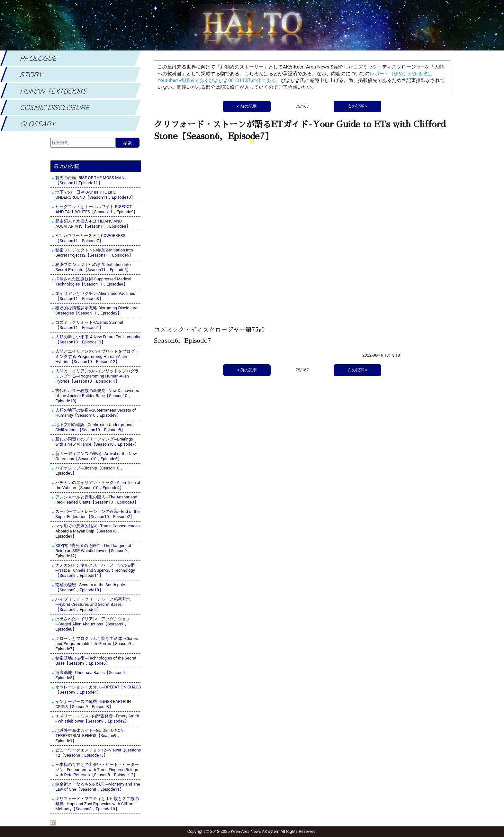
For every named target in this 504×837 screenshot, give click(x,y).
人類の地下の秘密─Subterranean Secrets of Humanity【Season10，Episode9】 (95, 413)
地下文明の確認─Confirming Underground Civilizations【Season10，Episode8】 (94, 427)
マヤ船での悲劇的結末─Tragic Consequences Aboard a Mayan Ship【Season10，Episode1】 (97, 531)
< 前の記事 (247, 370)
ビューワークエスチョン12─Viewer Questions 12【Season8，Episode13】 (98, 753)
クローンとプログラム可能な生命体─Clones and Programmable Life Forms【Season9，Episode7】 (96, 644)
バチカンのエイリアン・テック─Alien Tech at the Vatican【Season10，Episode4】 (98, 485)
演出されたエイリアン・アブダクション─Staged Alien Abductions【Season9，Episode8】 (93, 624)
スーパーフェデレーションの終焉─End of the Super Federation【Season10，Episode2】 (97, 514)
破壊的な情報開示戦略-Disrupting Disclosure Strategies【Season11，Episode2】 (96, 310)
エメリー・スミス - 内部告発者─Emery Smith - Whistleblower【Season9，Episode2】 (97, 719)
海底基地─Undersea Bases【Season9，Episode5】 (92, 675)
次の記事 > (357, 370)
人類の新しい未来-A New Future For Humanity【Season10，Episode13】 (98, 339)
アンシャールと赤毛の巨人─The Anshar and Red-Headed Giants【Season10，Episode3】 (97, 500)
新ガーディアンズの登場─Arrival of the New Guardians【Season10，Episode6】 (96, 456)
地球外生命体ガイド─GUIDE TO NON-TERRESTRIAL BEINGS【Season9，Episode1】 (90, 736)
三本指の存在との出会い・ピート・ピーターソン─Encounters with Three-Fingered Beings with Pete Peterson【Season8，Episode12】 (97, 770)
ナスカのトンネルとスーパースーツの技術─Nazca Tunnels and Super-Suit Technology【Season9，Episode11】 (95, 570)
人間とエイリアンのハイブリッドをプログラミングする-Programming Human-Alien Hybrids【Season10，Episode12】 (97, 356)
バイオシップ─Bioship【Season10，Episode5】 (89, 471)
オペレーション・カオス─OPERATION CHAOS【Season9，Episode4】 (98, 690)
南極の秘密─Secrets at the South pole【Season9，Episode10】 (90, 587)
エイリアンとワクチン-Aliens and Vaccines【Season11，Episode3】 (95, 296)
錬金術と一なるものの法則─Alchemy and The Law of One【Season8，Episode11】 (98, 787)
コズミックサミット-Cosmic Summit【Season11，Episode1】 (89, 325)
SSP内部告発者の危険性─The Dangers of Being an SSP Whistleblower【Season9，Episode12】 (93, 551)
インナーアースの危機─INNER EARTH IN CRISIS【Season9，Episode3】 (93, 704)
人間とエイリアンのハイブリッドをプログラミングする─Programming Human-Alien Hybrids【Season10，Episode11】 (97, 376)
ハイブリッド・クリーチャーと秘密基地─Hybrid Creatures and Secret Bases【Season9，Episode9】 (93, 604)
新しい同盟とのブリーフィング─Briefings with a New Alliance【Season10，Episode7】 (97, 442)
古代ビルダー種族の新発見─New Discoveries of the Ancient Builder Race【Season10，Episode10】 (97, 396)
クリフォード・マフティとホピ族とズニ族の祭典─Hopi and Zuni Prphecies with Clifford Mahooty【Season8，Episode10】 (97, 804)
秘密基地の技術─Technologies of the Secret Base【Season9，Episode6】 (96, 661)
